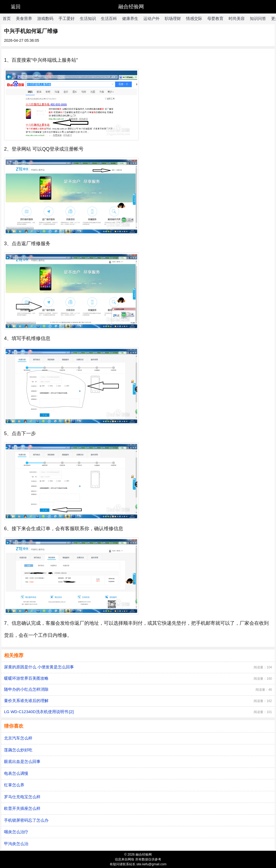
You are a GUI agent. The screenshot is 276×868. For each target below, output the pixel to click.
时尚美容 (237, 18)
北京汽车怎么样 (18, 738)
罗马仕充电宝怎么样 (22, 797)
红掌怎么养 (14, 785)
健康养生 (130, 18)
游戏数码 (45, 18)
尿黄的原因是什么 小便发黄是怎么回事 (39, 667)
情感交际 (194, 18)
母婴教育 (215, 18)
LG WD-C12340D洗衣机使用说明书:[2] (39, 712)
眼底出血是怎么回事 (22, 761)
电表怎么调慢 (16, 773)
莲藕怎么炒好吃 (18, 750)
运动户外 (151, 18)
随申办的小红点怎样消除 (26, 689)
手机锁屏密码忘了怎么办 (26, 820)
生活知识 (88, 18)
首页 (7, 18)
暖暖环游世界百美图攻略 (26, 678)
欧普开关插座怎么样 (22, 808)
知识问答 (258, 18)
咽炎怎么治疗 (16, 832)
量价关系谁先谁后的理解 (26, 701)
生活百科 (109, 18)
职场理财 (173, 18)
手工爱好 (67, 18)
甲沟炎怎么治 (16, 844)
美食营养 (24, 18)
